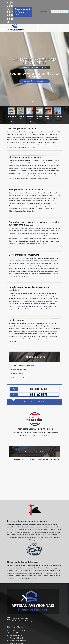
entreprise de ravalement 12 (19, 630)
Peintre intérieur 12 (16, 638)
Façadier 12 (14, 633)
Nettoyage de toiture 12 (18, 641)
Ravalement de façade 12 (18, 643)
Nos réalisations (34, 81)
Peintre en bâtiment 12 (17, 635)
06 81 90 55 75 (10, 17)
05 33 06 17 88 (10, 7)
